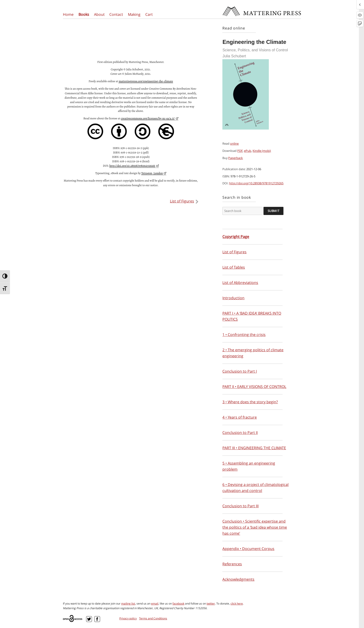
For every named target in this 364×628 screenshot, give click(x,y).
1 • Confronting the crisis (244, 335)
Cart (149, 14)
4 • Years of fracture (240, 417)
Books (84, 14)
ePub (248, 151)
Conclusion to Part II (240, 433)
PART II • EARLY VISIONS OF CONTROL (254, 387)
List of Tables (234, 267)
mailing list (128, 604)
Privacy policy (128, 618)
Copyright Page (236, 237)
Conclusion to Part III (240, 506)
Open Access (73, 618)
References (232, 564)
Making (134, 14)
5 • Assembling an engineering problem (249, 466)
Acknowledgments (238, 579)
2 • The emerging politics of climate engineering (253, 353)
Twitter (89, 619)
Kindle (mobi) (262, 151)
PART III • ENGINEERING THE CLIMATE (254, 448)
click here (237, 604)
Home (68, 14)
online (234, 143)
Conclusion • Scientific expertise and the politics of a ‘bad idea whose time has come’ (255, 527)
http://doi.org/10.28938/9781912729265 (256, 183)
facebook (178, 604)
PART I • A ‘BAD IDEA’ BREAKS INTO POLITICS (252, 316)
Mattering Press (262, 8)
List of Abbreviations (240, 283)
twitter (211, 604)
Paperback (236, 158)
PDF (240, 151)
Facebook (97, 619)
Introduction (233, 298)
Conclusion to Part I (240, 371)
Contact (116, 14)
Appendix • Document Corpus (248, 549)
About (99, 14)
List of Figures (182, 201)
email (155, 604)
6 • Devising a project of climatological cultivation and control (255, 488)
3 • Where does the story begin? (250, 402)
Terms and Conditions (153, 618)
